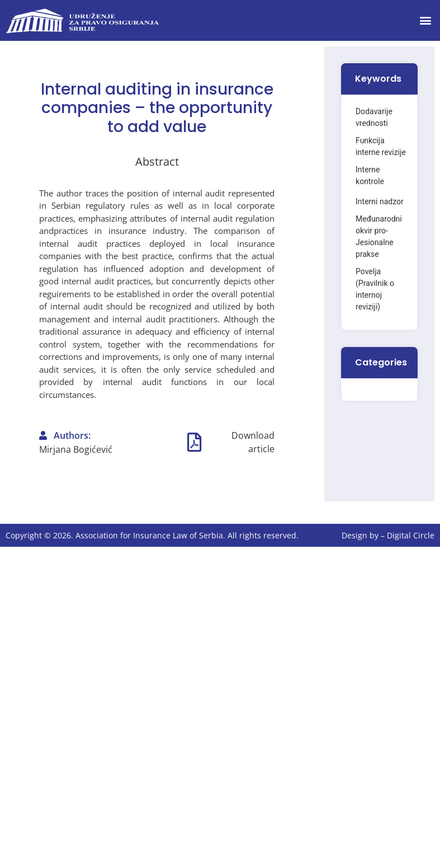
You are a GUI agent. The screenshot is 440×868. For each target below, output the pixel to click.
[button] (425, 20)
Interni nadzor (380, 201)
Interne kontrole (370, 175)
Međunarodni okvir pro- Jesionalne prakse (379, 236)
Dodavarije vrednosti (374, 117)
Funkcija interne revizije (381, 146)
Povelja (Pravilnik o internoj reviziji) (375, 289)
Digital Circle (411, 535)
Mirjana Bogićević (76, 449)
